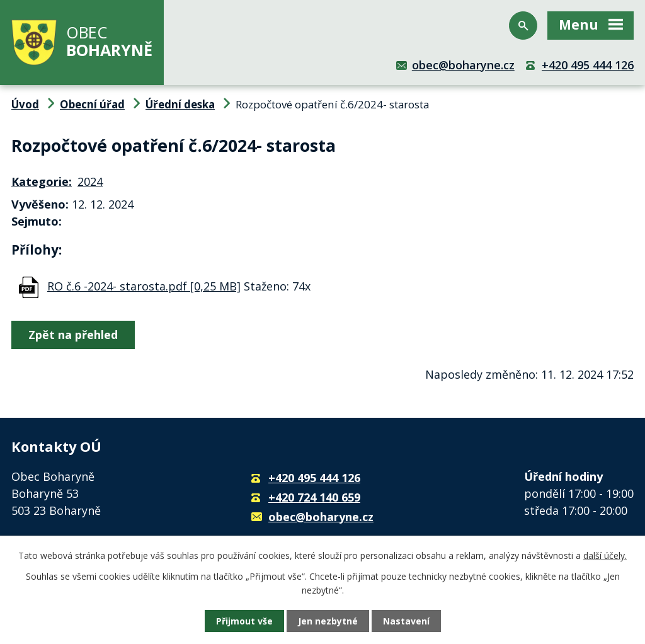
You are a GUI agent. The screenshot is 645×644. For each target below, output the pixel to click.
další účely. (605, 555)
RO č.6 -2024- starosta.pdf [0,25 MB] (144, 286)
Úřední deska (180, 104)
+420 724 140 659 (314, 497)
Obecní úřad (92, 104)
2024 (90, 181)
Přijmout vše (244, 621)
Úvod (25, 104)
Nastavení (406, 621)
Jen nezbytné (328, 621)
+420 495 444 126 (588, 65)
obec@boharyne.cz (463, 65)
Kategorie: (42, 181)
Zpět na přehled (73, 335)
